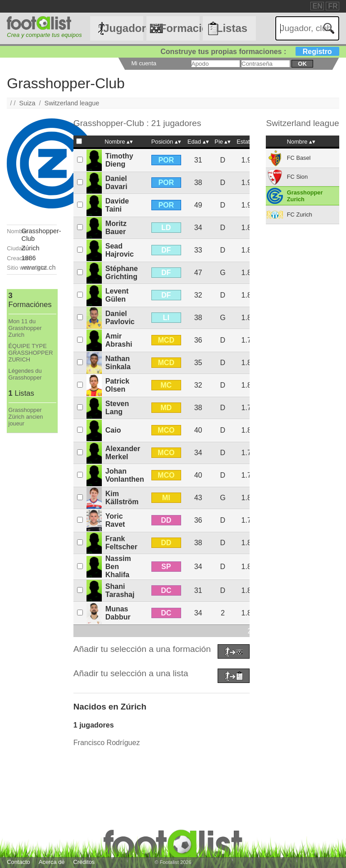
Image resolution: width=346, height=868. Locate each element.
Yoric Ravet (115, 520)
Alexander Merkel (123, 453)
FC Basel (299, 158)
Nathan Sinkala (118, 363)
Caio (113, 430)
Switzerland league (72, 103)
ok (302, 64)
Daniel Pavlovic (120, 318)
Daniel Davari (116, 183)
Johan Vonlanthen (125, 475)
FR (333, 6)
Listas (232, 28)
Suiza (27, 103)
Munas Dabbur (118, 613)
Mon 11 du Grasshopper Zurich (25, 328)
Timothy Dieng (119, 160)
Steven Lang (117, 408)
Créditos (84, 862)
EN (318, 6)
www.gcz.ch (39, 267)
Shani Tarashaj (120, 590)
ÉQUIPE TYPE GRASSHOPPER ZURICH (31, 353)
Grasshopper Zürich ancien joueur (26, 417)
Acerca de (52, 862)
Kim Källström (122, 498)
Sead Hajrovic (120, 250)
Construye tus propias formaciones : (250, 52)
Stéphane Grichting (122, 273)
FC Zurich (300, 215)
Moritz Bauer (116, 228)
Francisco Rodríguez (107, 743)
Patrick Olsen (117, 385)
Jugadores (123, 28)
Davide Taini (117, 205)
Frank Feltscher (121, 543)
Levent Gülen (117, 295)
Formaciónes (179, 28)
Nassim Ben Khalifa (118, 567)
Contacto (18, 862)
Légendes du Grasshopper (25, 374)
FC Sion (297, 177)
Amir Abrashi (119, 340)
